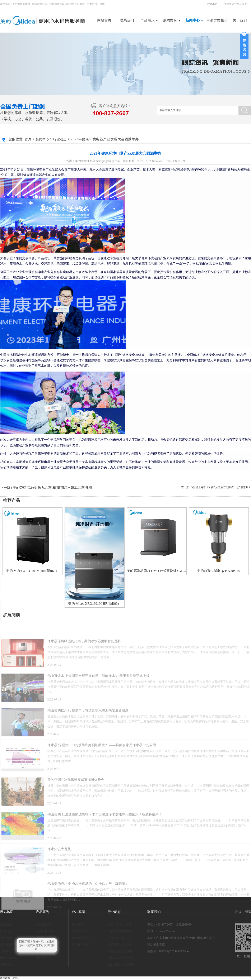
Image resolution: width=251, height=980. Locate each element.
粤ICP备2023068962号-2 (174, 951)
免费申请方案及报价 (234, 4)
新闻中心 (194, 20)
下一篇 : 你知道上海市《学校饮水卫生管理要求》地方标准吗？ (216, 487)
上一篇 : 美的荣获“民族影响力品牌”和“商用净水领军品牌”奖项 (46, 488)
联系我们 (127, 20)
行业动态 (60, 139)
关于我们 (240, 20)
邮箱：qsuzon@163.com (162, 931)
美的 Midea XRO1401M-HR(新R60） (32, 571)
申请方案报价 (217, 20)
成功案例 (172, 20)
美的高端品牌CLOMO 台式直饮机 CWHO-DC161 (157, 571)
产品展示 (149, 20)
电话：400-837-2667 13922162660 (169, 925)
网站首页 (104, 20)
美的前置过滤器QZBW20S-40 (219, 571)
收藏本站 (212, 4)
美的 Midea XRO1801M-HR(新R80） (94, 604)
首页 (28, 139)
